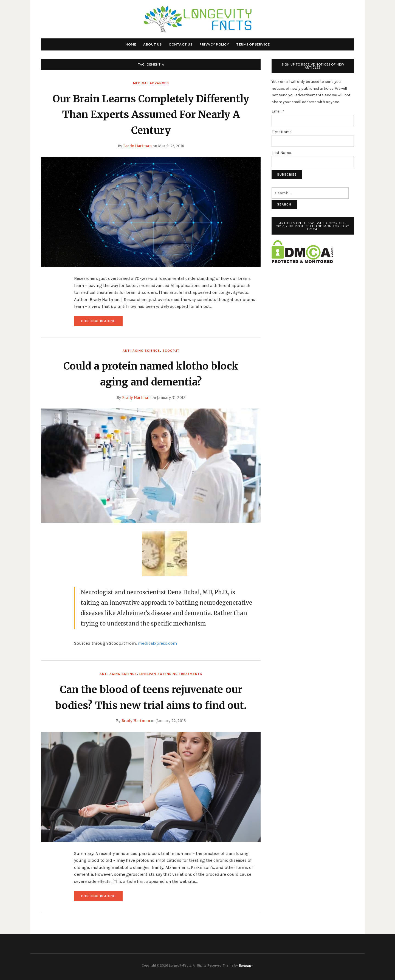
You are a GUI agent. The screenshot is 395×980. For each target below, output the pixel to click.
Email (278, 111)
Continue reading (102, 322)
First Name (281, 132)
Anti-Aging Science (141, 351)
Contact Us (180, 44)
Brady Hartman (137, 146)
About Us (152, 44)
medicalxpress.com (157, 643)
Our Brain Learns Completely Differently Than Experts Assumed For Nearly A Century (151, 115)
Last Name (281, 153)
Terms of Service (253, 44)
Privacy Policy (214, 44)
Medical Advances (151, 83)
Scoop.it (171, 351)
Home (131, 44)
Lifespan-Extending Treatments (171, 674)
